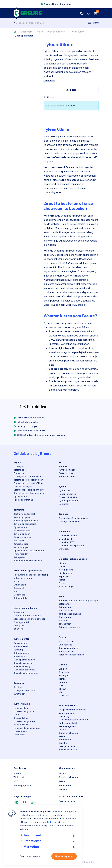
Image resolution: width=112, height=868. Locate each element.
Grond (17, 581)
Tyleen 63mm (77, 32)
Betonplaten (20, 557)
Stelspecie (64, 621)
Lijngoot (63, 563)
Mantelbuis (65, 531)
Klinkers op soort (22, 534)
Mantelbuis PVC (66, 542)
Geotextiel (19, 588)
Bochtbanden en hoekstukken (28, 561)
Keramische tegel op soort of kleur (31, 493)
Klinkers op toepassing (25, 524)
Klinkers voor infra (22, 537)
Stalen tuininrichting (23, 663)
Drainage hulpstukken (69, 521)
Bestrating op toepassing (26, 521)
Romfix (62, 679)
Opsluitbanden (21, 496)
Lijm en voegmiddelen (25, 608)
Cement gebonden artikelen (27, 616)
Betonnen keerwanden (70, 627)
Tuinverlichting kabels (24, 721)
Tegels (17, 462)
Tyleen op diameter (57, 32)
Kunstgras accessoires (25, 691)
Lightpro (63, 682)
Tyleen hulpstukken (68, 497)
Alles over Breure (68, 706)
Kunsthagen (19, 694)
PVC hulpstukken (67, 470)
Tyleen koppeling (67, 494)
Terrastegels (20, 473)
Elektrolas (63, 504)
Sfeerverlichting (21, 718)
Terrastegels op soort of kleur (28, 483)
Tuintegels (19, 466)
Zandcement (65, 624)
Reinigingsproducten (69, 648)
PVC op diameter (67, 476)
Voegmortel (19, 612)
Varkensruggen (21, 547)
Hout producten (66, 641)
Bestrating (19, 510)
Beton (62, 596)
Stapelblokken (21, 646)
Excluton (63, 669)
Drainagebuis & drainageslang (73, 518)
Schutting (18, 650)
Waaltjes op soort (22, 531)
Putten (62, 583)
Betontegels (20, 470)
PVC (61, 462)
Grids (16, 591)
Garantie (63, 743)
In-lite (61, 686)
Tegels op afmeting (23, 500)
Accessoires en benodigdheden (29, 619)
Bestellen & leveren (68, 733)
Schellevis (64, 672)
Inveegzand (19, 626)
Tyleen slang (65, 491)
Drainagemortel (21, 622)
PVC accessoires (67, 473)
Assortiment (26, 32)
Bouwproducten (66, 651)
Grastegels (19, 541)
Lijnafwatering (66, 573)
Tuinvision (64, 696)
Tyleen (39, 32)
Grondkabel (64, 549)
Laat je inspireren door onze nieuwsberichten (72, 711)
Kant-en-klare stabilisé (70, 614)
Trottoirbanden (21, 554)
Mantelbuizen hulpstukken (72, 546)
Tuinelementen (22, 639)
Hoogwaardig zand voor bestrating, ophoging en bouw (31, 576)
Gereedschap (65, 645)
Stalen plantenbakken (24, 660)
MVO (16, 781)
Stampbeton (65, 617)
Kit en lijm (18, 629)
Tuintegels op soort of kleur (27, 476)
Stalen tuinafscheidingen (26, 673)
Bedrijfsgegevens (68, 726)
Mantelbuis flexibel (68, 536)
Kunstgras (19, 683)
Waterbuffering (66, 570)
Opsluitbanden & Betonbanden (29, 551)
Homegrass (64, 676)
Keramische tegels (23, 486)
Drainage (64, 514)
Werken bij (64, 716)
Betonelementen (22, 653)
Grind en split (20, 585)
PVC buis (63, 466)
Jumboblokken (21, 544)
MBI (60, 692)
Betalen (62, 736)
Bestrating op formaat (24, 514)
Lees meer (49, 80)
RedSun (62, 689)
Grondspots (19, 735)
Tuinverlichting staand (24, 711)
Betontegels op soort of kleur (28, 480)
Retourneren (65, 740)
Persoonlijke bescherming (72, 655)
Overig (62, 637)
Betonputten (65, 607)
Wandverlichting (21, 725)
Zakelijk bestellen (67, 746)
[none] (16, 23)
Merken (63, 665)
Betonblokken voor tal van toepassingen (79, 601)
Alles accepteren (64, 856)
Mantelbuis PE (66, 539)
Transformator (21, 731)
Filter (71, 90)
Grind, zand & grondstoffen (28, 571)
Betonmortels (20, 598)
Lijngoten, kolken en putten (73, 559)
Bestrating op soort (23, 517)
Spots (16, 715)
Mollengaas (19, 595)
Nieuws (17, 773)
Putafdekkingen (66, 586)
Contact (62, 730)
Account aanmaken (68, 750)
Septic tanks (65, 576)
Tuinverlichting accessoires (27, 728)
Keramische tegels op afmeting (29, 490)
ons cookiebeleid (48, 822)
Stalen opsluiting (22, 666)
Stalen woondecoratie (24, 670)
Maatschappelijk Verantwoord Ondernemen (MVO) (73, 721)
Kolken (62, 566)
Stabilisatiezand (66, 611)
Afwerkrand (19, 656)
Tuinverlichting (22, 704)
